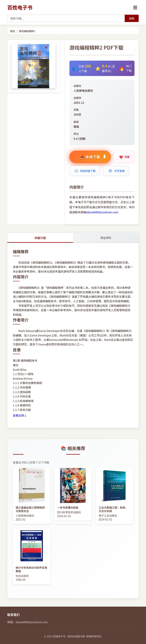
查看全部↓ (20, 415)
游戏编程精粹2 (27, 31)
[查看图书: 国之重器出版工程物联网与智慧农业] (32, 496)
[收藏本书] (124, 157)
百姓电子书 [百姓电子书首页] (20, 7)
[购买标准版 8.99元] (90, 157)
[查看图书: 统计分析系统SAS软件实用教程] (32, 556)
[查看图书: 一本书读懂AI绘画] (73, 494)
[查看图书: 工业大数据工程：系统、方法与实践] (114, 496)
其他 (12, 31)
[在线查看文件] (116, 171)
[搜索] (132, 18)
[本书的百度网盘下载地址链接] (85, 171)
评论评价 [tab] (106, 238)
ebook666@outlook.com (102, 212)
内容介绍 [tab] (40, 238)
